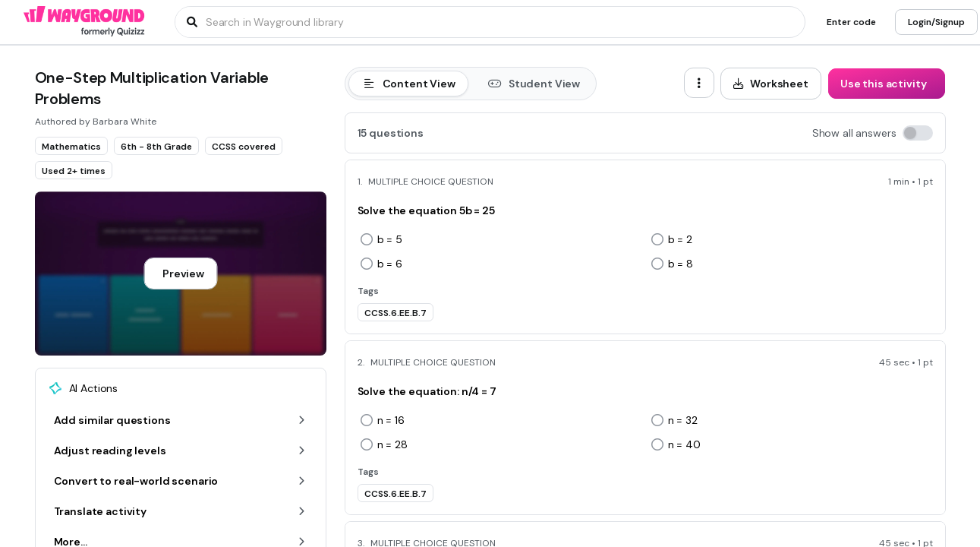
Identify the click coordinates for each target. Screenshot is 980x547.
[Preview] (180, 273)
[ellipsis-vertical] (699, 83)
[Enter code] (851, 22)
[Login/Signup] (936, 22)
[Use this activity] (887, 84)
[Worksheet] (771, 84)
